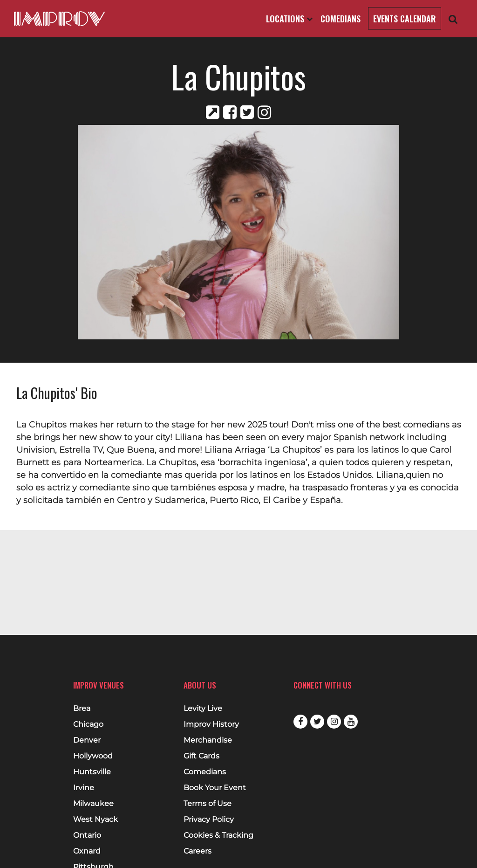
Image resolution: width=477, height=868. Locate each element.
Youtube (351, 722)
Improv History (211, 724)
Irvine (84, 788)
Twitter (317, 722)
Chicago (88, 724)
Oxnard (87, 851)
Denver (87, 740)
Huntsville (92, 772)
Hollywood (93, 756)
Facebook (300, 722)
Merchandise (208, 740)
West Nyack (95, 820)
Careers (198, 851)
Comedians (341, 19)
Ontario (87, 835)
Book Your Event (215, 788)
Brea (82, 709)
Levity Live (203, 709)
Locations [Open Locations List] (289, 19)
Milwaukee (93, 804)
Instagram (334, 722)
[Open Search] (453, 19)
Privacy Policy (209, 820)
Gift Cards (201, 756)
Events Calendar (405, 19)
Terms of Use (208, 804)
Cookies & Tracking (218, 835)
